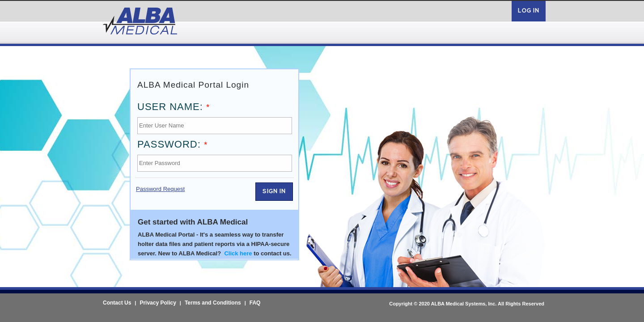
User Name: (174, 107)
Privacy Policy (158, 303)
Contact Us (117, 303)
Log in (529, 11)
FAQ (255, 303)
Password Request (160, 189)
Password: (172, 144)
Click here (238, 253)
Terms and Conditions (213, 303)
